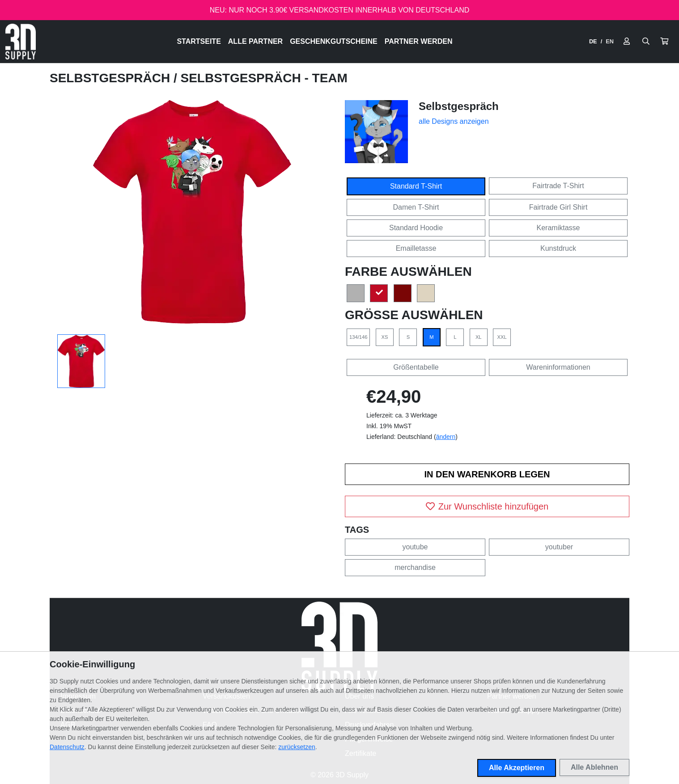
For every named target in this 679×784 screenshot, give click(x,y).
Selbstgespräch (112, 78)
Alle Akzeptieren (517, 768)
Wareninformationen (558, 367)
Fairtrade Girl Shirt (558, 207)
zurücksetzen (297, 747)
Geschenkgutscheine (334, 41)
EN (610, 41)
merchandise (415, 567)
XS (384, 337)
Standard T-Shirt (416, 186)
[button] (664, 42)
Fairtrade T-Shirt (558, 186)
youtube (415, 547)
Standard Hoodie (416, 228)
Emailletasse (416, 248)
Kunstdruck (558, 248)
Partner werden (419, 41)
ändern (446, 437)
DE (593, 41)
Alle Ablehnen (594, 767)
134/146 (358, 337)
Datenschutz (67, 747)
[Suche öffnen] (646, 42)
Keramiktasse (558, 228)
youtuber (559, 547)
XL (479, 337)
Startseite (199, 41)
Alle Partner (255, 41)
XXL (502, 337)
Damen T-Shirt (416, 207)
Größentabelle (416, 367)
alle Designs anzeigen (454, 121)
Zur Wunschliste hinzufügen (487, 506)
